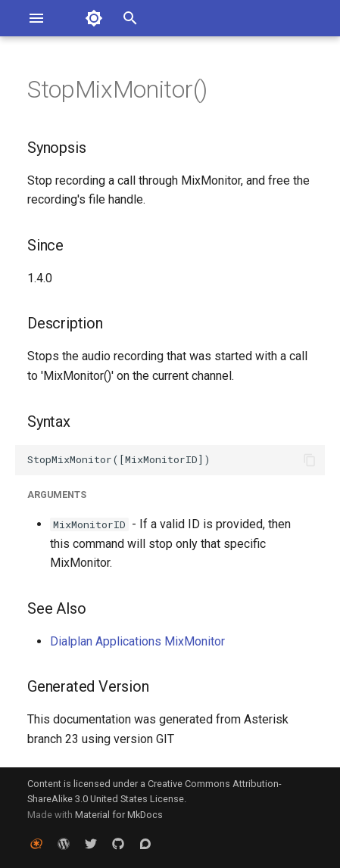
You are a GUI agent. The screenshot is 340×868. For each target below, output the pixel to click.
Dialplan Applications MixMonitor (137, 641)
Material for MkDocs (119, 815)
